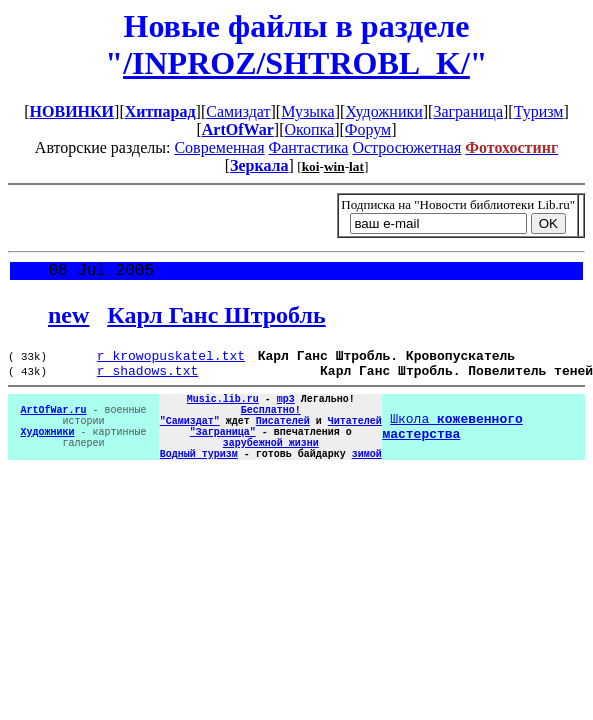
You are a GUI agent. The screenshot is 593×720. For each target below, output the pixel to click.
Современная (219, 147)
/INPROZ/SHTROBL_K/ (296, 63)
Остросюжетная (406, 147)
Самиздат (238, 111)
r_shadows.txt (147, 380)
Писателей (283, 439)
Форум (368, 129)
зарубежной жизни (271, 467)
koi (311, 166)
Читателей (355, 439)
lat (356, 166)
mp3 (286, 411)
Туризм (539, 111)
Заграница (468, 111)
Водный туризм (199, 481)
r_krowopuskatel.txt (171, 362)
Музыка (308, 111)
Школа (452, 446)
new (68, 319)
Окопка (309, 129)
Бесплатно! (271, 425)
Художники (383, 111)
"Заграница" (223, 453)
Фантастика (309, 147)
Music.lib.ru (223, 411)
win (334, 166)
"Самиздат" (190, 439)
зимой (367, 481)
